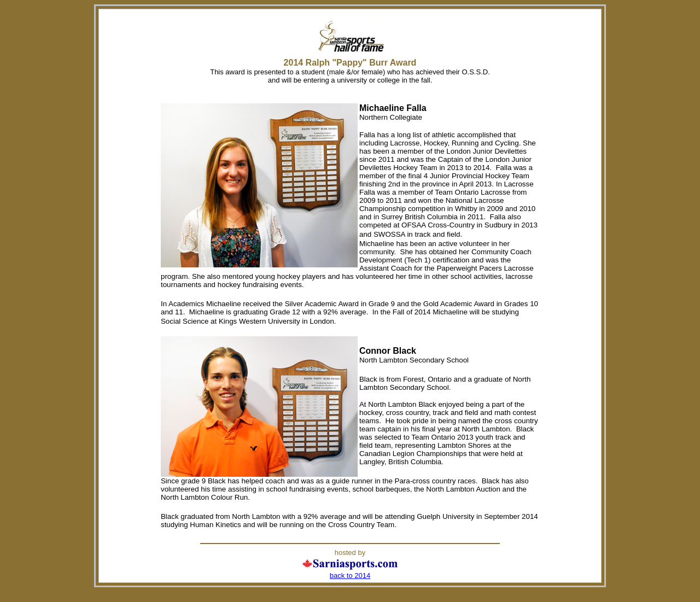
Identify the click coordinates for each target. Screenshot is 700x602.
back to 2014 (350, 575)
